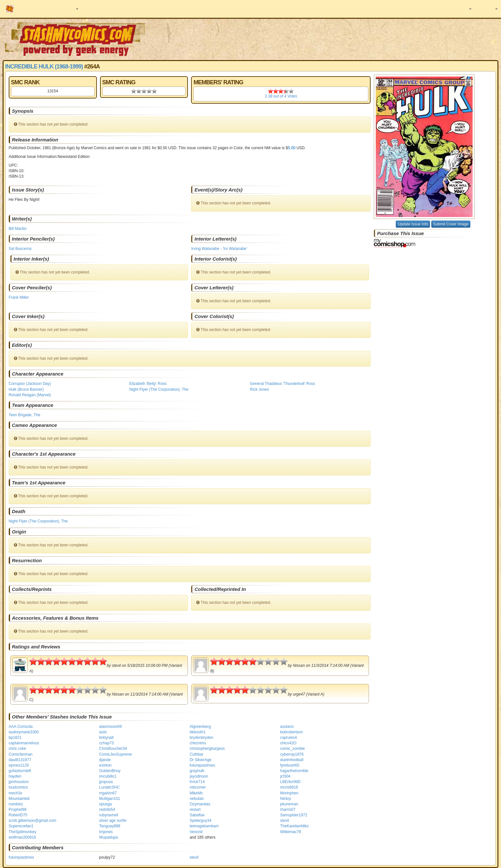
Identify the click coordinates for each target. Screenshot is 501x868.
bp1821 (15, 738)
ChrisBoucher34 (113, 749)
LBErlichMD (290, 782)
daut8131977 (20, 760)
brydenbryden (201, 738)
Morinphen (289, 793)
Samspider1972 (294, 815)
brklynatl (106, 738)
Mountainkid (19, 799)
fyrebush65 (290, 765)
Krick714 (197, 782)
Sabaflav (197, 815)
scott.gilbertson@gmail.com (33, 821)
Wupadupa (108, 837)
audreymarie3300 (24, 732)
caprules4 (289, 738)
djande (105, 760)
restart (195, 810)
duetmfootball (292, 760)
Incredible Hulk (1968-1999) (44, 67)
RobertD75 (18, 815)
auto (103, 732)
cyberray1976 (292, 754)
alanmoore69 (110, 727)
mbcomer (198, 787)
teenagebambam (204, 826)
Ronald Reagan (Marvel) (30, 395)
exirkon (105, 765)
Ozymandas (200, 804)
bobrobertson (292, 732)
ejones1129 (19, 765)
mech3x (15, 793)
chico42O (288, 743)
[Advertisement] (354, 39)
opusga (105, 804)
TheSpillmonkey (22, 832)
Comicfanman (21, 754)
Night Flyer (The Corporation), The (159, 389)
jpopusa (106, 782)
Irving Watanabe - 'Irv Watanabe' (219, 249)
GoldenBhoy (110, 771)
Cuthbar (196, 754)
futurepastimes (202, 765)
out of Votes (281, 96)
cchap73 (106, 743)
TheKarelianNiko (295, 826)
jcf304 (285, 776)
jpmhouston (19, 782)
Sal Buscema (20, 249)
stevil (285, 821)
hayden (15, 776)
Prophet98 (18, 810)
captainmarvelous (24, 743)
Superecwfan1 (21, 826)
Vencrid (196, 832)
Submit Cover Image (451, 224)
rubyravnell (109, 815)
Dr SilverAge (200, 760)
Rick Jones (259, 389)
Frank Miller (19, 297)
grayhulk (197, 771)
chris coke (17, 749)
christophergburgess (207, 749)
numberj (16, 804)
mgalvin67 (108, 793)
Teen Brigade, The (25, 415)
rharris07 (288, 810)
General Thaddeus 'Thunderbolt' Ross (282, 384)
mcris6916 (289, 787)
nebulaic (197, 799)
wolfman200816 (22, 837)
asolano (287, 727)
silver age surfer (113, 821)
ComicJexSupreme (115, 754)
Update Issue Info (413, 224)
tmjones (106, 832)
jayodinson (199, 776)
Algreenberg (200, 727)
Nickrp (286, 799)
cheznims (198, 743)
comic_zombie (293, 749)
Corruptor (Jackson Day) (30, 384)
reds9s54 (107, 810)
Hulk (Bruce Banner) (26, 389)
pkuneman (289, 804)
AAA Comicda (21, 727)
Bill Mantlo (18, 229)
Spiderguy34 (200, 821)
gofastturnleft (20, 771)
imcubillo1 (108, 776)
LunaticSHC (109, 787)
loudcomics (18, 787)
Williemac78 (291, 832)
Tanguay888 (110, 826)
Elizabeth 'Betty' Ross (148, 384)
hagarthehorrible (294, 771)
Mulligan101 (110, 799)
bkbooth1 (197, 732)
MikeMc (196, 793)
